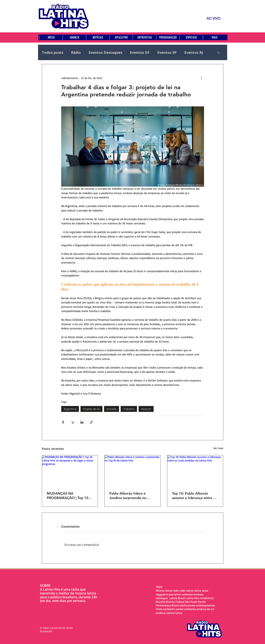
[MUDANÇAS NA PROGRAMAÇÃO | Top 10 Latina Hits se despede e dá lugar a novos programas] (70, 471)
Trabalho (129, 409)
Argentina (70, 409)
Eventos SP (167, 52)
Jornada (112, 409)
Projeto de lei (91, 409)
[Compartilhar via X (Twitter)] (72, 422)
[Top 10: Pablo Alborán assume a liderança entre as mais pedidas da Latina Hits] (195, 471)
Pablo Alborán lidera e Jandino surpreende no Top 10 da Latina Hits (128, 496)
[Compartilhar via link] (91, 422)
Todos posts (53, 52)
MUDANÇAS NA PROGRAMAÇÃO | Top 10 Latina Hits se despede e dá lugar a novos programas (69, 496)
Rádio (76, 52)
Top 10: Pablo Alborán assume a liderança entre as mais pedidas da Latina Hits (194, 496)
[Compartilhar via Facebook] (63, 422)
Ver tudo (218, 448)
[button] (218, 52)
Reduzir (146, 409)
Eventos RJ (194, 52)
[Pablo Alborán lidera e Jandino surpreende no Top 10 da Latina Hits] (132, 471)
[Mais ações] (202, 78)
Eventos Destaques (105, 52)
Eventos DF (140, 52)
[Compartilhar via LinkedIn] (82, 422)
